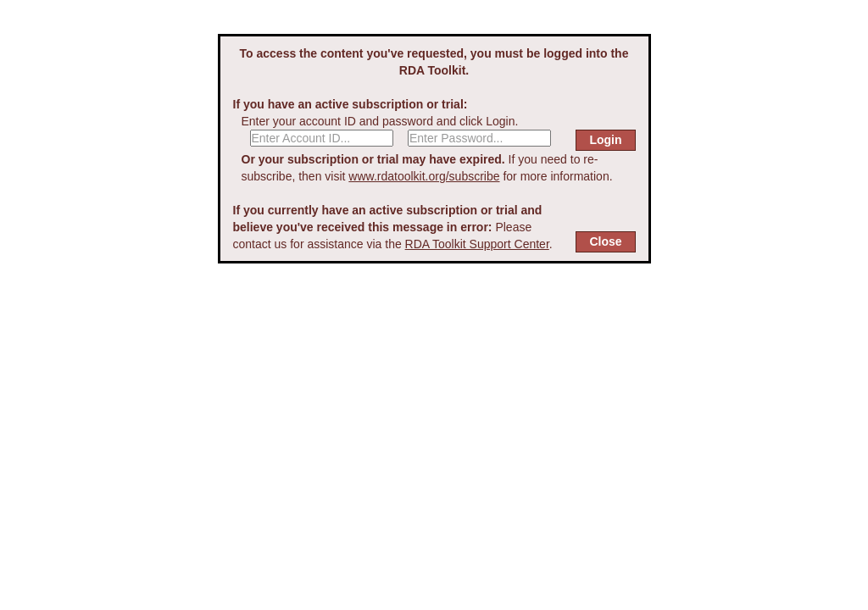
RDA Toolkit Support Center (477, 244)
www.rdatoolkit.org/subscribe (424, 176)
